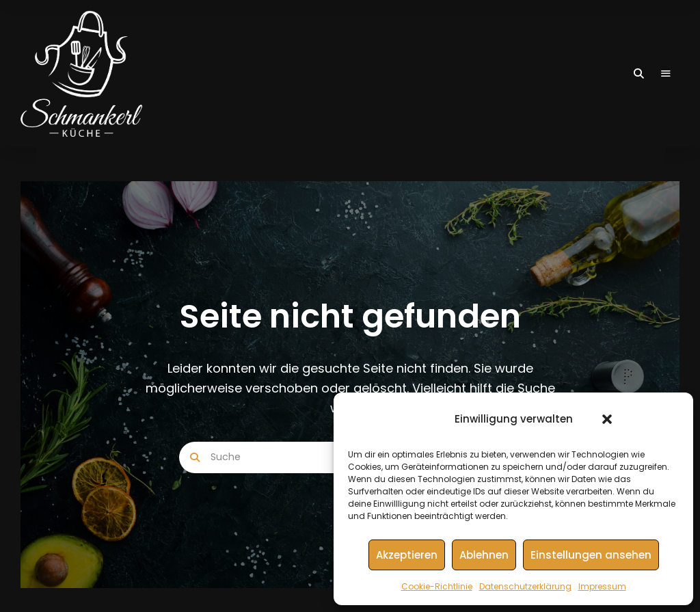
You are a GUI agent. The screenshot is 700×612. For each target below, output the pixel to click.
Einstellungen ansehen (591, 555)
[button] (607, 419)
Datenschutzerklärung (525, 586)
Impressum (602, 586)
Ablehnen (484, 555)
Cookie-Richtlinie (437, 586)
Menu (666, 74)
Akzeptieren (407, 555)
